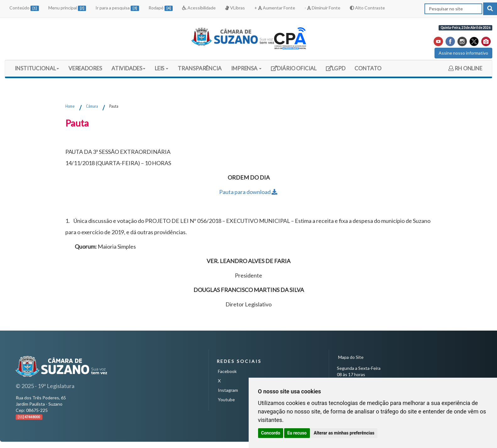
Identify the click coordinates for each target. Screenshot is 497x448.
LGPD (338, 70)
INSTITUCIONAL (37, 68)
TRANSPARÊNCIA (200, 68)
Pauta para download (249, 192)
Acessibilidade (199, 8)
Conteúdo (24, 8)
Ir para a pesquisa (117, 8)
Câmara (92, 106)
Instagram (228, 390)
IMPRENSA (246, 68)
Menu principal (67, 8)
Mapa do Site (351, 357)
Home (70, 106)
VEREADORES (85, 68)
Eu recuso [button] (297, 433)
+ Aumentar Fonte (275, 8)
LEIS (162, 68)
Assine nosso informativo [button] (463, 53)
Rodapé (161, 8)
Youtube (226, 399)
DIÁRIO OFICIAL (294, 70)
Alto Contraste (367, 8)
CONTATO (368, 68)
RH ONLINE (465, 68)
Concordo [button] (271, 433)
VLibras (235, 8)
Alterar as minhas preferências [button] (344, 433)
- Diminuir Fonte (322, 8)
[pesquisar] (490, 9)
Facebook (227, 371)
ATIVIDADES (128, 68)
